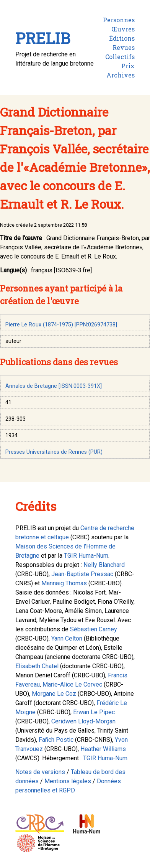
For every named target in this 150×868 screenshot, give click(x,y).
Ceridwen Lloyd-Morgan (83, 721)
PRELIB (43, 38)
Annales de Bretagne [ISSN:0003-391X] (54, 386)
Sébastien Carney (94, 629)
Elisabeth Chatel (37, 666)
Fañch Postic (56, 740)
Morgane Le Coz (54, 694)
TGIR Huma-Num (86, 556)
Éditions (122, 38)
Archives (121, 75)
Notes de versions (40, 772)
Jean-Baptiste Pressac (82, 574)
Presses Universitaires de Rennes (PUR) (54, 452)
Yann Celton (67, 638)
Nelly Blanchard (104, 565)
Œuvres (123, 29)
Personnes (119, 20)
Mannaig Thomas (64, 583)
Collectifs (120, 57)
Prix (128, 66)
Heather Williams (103, 749)
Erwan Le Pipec (94, 712)
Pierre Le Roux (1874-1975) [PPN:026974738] (61, 325)
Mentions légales (68, 781)
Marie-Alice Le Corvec (72, 684)
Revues (124, 47)
